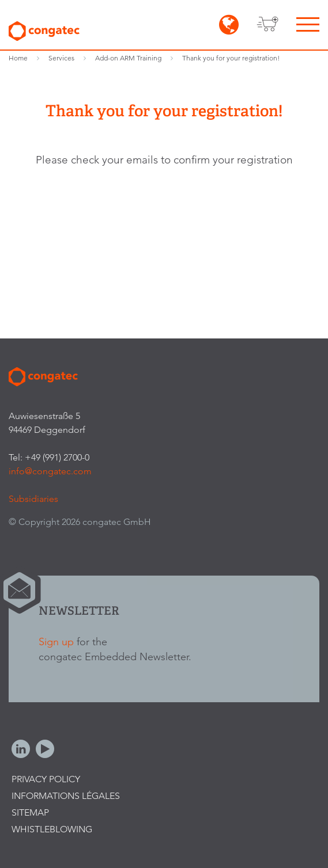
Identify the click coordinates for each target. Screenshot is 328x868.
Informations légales (66, 796)
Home (18, 58)
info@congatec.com (50, 471)
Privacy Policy (46, 779)
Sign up (56, 642)
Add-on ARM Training (128, 58)
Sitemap (30, 812)
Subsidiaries (33, 499)
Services (61, 58)
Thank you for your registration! (231, 58)
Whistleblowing (52, 829)
